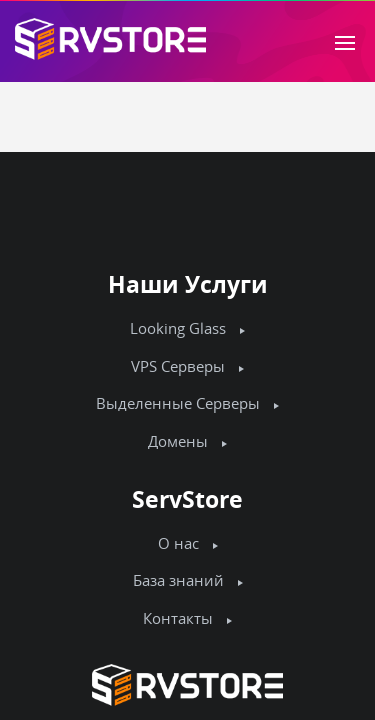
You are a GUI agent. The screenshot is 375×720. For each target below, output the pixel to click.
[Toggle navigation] (345, 41)
